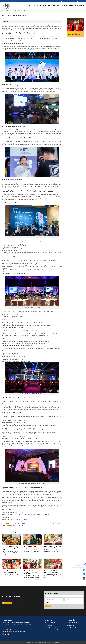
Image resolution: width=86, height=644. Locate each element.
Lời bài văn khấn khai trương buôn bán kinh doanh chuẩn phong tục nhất (31, 572)
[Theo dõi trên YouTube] (8, 634)
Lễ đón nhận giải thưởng (71, 627)
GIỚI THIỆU (40, 6)
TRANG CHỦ (33, 6)
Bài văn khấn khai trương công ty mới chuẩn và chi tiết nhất (53, 547)
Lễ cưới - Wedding (69, 624)
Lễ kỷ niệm (68, 629)
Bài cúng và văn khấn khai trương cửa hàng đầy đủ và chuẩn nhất (53, 572)
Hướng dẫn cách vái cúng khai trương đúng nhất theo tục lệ (10, 572)
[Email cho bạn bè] (56, 523)
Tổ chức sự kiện (9, 11)
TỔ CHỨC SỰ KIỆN (50, 6)
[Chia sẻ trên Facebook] (51, 523)
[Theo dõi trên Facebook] (3, 634)
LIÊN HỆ (82, 6)
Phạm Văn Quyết (21, 523)
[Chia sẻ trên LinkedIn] (61, 523)
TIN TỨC (76, 6)
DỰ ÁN (71, 6)
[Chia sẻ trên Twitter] (54, 523)
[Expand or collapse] (61, 21)
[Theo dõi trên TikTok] (6, 634)
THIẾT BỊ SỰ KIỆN (62, 6)
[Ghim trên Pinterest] (59, 523)
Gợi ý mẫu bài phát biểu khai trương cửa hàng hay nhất (31, 547)
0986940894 (8, 629)
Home (3, 11)
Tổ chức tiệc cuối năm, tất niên (72, 622)
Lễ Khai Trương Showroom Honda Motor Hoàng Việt (75, 34)
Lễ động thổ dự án (70, 626)
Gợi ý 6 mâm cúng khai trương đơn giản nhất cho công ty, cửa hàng (11, 548)
